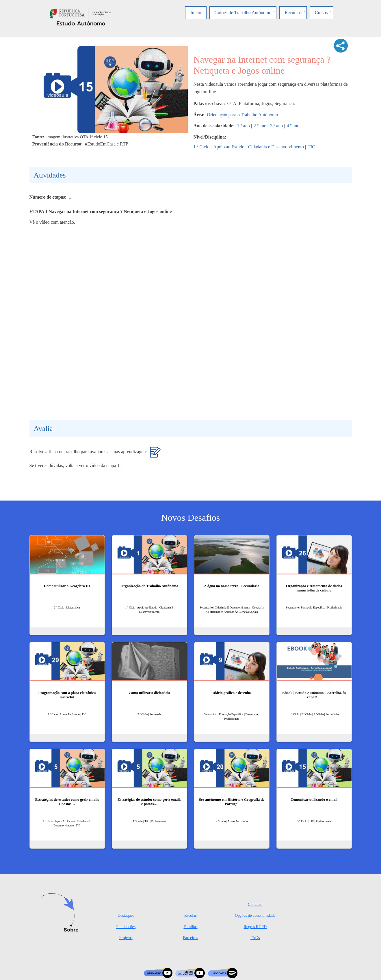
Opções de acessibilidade (255, 915)
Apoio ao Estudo (229, 147)
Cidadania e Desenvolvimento (276, 147)
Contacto (255, 905)
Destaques (126, 915)
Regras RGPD (255, 927)
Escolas (191, 915)
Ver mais (337, 859)
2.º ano (260, 126)
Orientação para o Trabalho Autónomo (242, 115)
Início (196, 13)
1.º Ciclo (202, 147)
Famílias (190, 927)
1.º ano (244, 126)
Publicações (126, 927)
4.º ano (293, 126)
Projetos (126, 938)
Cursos (321, 13)
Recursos (293, 13)
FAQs (255, 938)
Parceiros (190, 938)
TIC (311, 147)
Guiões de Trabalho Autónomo (243, 13)
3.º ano (276, 126)
